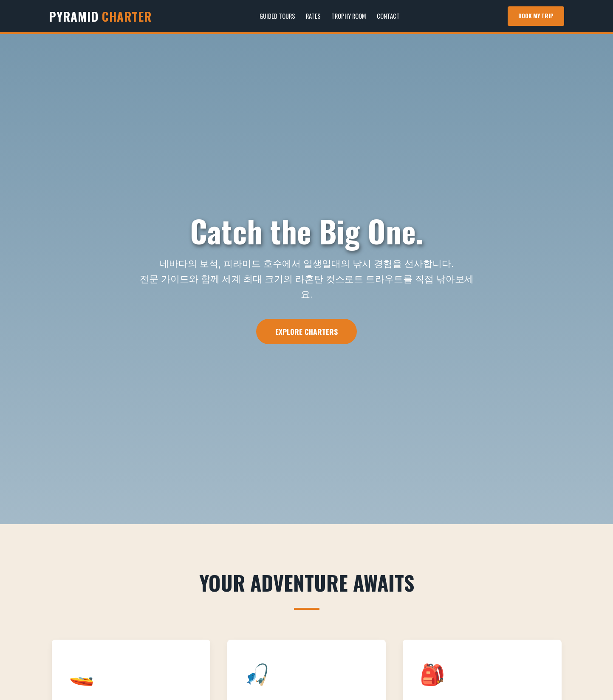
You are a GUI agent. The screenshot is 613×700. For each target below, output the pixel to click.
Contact (388, 16)
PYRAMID (100, 16)
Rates (313, 16)
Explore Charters (306, 332)
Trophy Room (349, 16)
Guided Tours (277, 16)
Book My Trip (536, 16)
